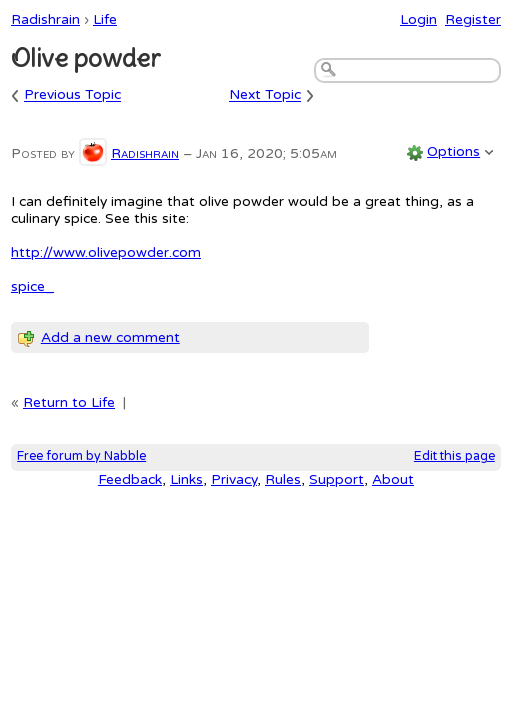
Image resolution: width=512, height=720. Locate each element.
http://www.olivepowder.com (106, 252)
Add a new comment (110, 337)
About (393, 479)
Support (336, 479)
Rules (283, 479)
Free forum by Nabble (81, 456)
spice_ (32, 286)
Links (186, 479)
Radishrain (45, 19)
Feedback (130, 479)
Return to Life (69, 402)
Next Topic (265, 95)
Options (453, 151)
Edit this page (454, 456)
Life (105, 19)
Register (473, 19)
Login (418, 19)
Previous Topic (72, 95)
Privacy (234, 479)
